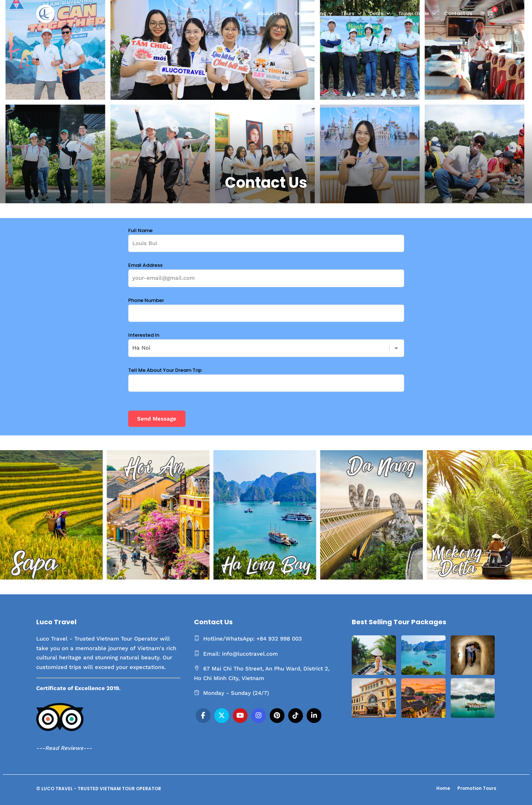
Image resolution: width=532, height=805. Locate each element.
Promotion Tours (477, 788)
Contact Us (458, 13)
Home (443, 788)
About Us (269, 13)
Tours (347, 13)
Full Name (266, 237)
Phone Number (266, 307)
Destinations (310, 13)
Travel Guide (414, 13)
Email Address (266, 272)
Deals (376, 13)
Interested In (266, 342)
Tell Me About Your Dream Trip (266, 377)
